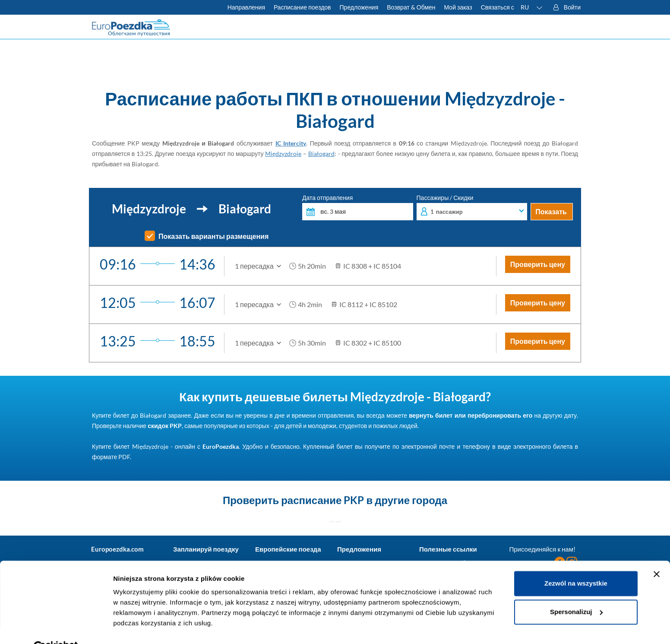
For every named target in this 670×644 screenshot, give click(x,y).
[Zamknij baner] (657, 554)
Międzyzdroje (283, 154)
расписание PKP (322, 500)
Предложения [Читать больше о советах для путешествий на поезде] (359, 7)
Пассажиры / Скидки (472, 208)
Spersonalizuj (576, 592)
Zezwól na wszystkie (576, 563)
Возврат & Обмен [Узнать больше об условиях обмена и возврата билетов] (411, 7)
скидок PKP (165, 426)
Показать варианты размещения (213, 236)
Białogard (321, 154)
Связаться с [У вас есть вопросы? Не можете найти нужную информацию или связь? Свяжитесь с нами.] (498, 7)
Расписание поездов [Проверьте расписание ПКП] (302, 7)
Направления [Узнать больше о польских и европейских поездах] (246, 7)
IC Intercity (291, 143)
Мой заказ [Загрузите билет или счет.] (458, 7)
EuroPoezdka (221, 446)
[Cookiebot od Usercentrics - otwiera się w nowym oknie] (56, 627)
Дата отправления (358, 208)
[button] (532, 7)
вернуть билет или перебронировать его (471, 415)
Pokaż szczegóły (139, 627)
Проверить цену (538, 264)
